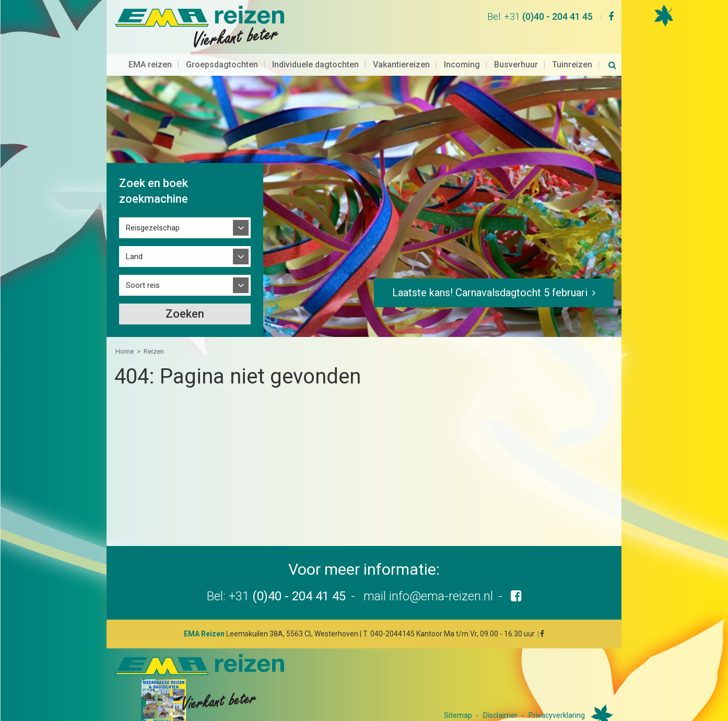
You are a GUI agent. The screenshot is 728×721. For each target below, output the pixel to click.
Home (125, 348)
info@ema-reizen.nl (441, 592)
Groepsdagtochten (222, 61)
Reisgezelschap (153, 224)
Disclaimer (500, 705)
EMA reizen (150, 61)
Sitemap (458, 705)
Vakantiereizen (401, 61)
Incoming (462, 61)
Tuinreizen (572, 61)
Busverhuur (516, 61)
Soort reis (143, 282)
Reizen (154, 348)
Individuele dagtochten (315, 61)
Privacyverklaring (557, 705)
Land (134, 253)
